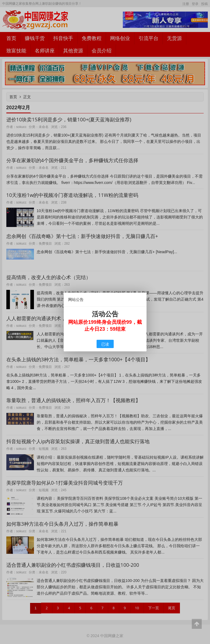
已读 (105, 344)
